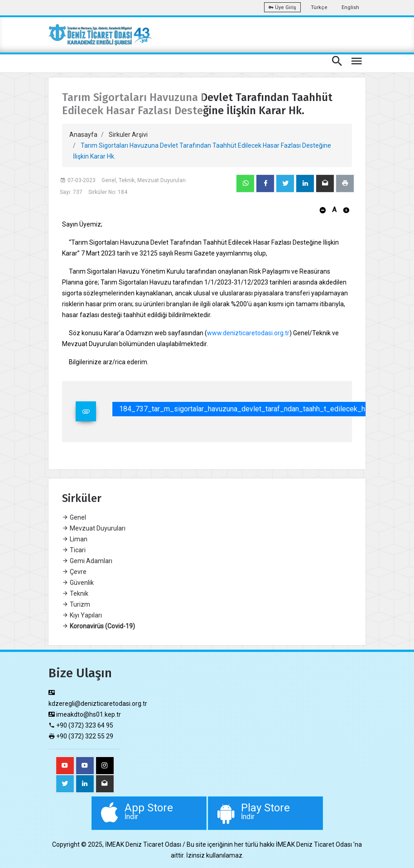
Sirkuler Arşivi (128, 135)
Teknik (75, 593)
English (350, 7)
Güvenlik (78, 583)
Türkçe (319, 7)
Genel (74, 517)
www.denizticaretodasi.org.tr (248, 333)
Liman (75, 539)
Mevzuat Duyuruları (94, 528)
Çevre (74, 572)
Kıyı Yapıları (82, 615)
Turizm (76, 604)
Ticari (74, 550)
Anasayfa (83, 135)
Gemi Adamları (87, 561)
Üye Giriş (282, 7)
